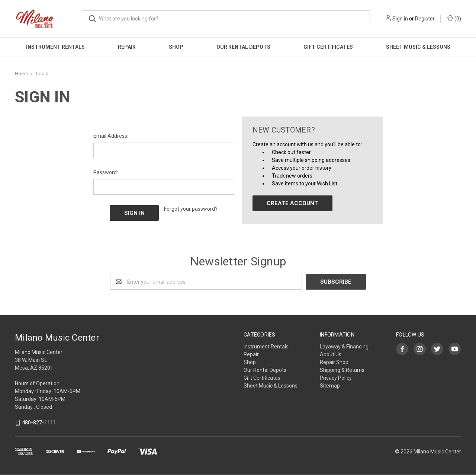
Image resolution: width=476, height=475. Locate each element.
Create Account (292, 203)
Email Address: (111, 136)
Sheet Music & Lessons (418, 47)
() (454, 18)
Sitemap (330, 386)
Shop (176, 47)
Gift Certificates (328, 47)
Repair (127, 47)
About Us (331, 354)
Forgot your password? (191, 209)
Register (425, 19)
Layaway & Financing (344, 347)
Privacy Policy (336, 378)
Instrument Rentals (55, 47)
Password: (106, 172)
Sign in (400, 19)
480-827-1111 (39, 423)
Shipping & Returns (342, 370)
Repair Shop (334, 362)
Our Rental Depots (243, 47)
